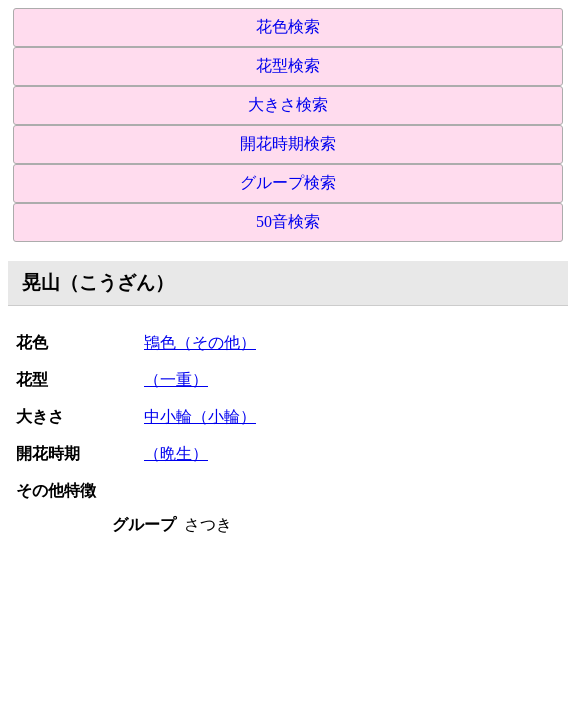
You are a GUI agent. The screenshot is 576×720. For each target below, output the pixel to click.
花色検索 (288, 26)
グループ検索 (288, 182)
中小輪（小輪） (200, 416)
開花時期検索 (288, 143)
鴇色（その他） (200, 342)
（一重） (176, 379)
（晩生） (176, 453)
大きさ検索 (288, 104)
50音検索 (288, 221)
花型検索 (288, 65)
